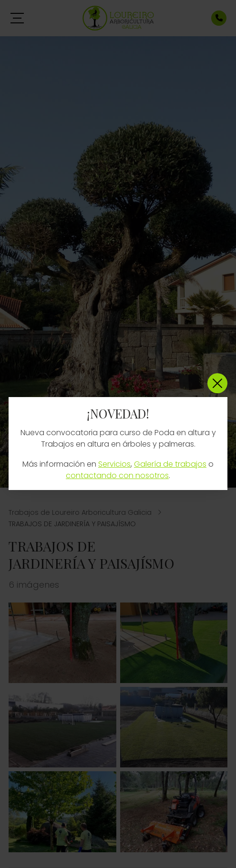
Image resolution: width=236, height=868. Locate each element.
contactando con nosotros (117, 475)
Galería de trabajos (170, 464)
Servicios (114, 464)
